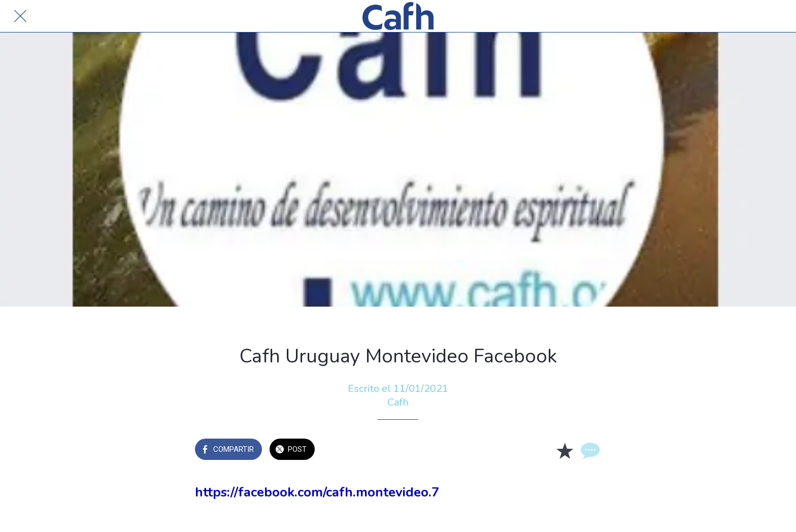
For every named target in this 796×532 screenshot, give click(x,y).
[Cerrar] (20, 16)
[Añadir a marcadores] (565, 450)
